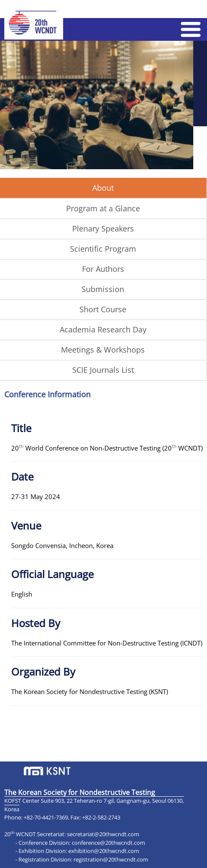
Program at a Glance (103, 208)
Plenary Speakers (103, 228)
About (103, 188)
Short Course (103, 309)
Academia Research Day (103, 329)
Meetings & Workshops (103, 350)
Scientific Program (103, 249)
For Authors (103, 269)
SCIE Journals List (103, 370)
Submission (103, 289)
